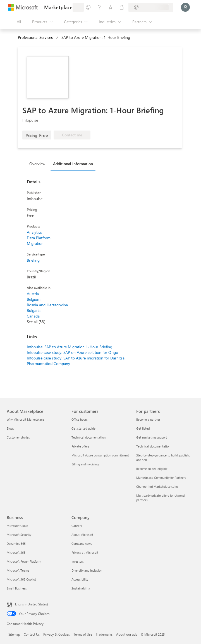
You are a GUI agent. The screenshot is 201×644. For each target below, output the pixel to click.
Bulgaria (34, 310)
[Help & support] (99, 7)
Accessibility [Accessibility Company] (80, 579)
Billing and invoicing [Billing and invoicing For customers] (85, 464)
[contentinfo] (58, 38)
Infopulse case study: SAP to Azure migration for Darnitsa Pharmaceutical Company (76, 361)
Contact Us (32, 634)
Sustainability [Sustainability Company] (81, 588)
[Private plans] (122, 7)
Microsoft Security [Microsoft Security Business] (19, 535)
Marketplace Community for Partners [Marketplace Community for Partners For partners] (161, 478)
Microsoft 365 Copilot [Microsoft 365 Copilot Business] (21, 579)
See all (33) (36, 322)
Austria (33, 294)
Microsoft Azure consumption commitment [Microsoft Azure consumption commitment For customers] (100, 455)
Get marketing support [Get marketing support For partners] (152, 437)
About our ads (127, 634)
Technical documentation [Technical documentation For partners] (153, 446)
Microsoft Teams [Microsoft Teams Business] (18, 570)
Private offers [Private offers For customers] (80, 446)
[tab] (39, 164)
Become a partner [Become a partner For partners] (148, 419)
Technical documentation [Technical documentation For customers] (88, 437)
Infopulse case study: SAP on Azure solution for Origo (72, 352)
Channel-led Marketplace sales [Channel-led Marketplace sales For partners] (157, 486)
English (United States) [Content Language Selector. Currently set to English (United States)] (32, 604)
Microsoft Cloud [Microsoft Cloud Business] (17, 526)
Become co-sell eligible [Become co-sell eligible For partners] (152, 469)
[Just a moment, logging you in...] (185, 7)
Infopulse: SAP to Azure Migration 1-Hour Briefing (70, 347)
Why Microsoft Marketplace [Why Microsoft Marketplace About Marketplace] (25, 419)
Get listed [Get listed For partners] (143, 428)
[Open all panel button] (15, 22)
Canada (33, 316)
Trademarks (104, 634)
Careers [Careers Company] (77, 526)
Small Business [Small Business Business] (17, 588)
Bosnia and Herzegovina (47, 305)
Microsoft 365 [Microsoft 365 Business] (16, 552)
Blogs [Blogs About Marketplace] (10, 428)
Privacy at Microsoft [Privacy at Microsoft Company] (85, 552)
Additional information (73, 164)
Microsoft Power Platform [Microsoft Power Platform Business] (24, 561)
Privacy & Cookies (57, 634)
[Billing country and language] (151, 7)
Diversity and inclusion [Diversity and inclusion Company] (87, 570)
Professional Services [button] (35, 37)
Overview (37, 164)
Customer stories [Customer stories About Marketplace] (18, 437)
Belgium (34, 299)
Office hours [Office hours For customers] (80, 419)
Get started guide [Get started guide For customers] (83, 428)
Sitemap (14, 634)
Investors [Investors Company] (78, 561)
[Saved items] (111, 7)
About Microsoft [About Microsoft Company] (82, 535)
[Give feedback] (88, 7)
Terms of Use (83, 634)
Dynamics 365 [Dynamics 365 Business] (16, 544)
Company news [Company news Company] (82, 544)
